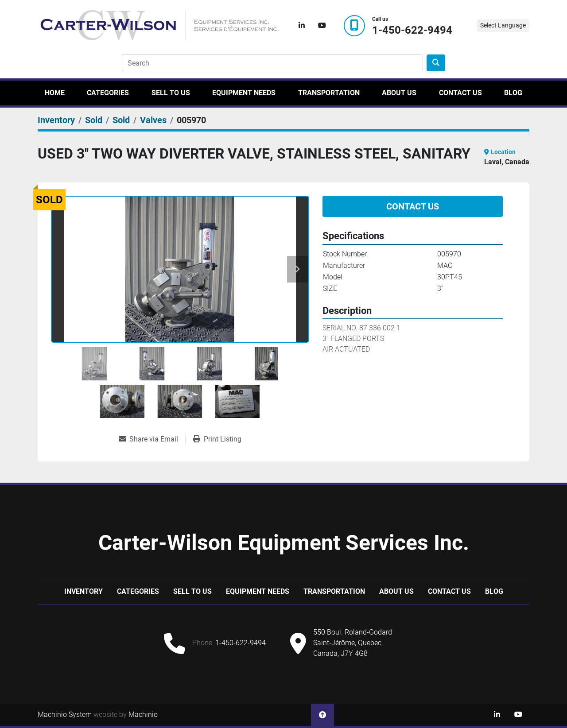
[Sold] (94, 120)
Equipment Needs (244, 93)
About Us (399, 93)
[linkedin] (302, 26)
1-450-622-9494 (412, 30)
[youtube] (322, 26)
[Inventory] (56, 120)
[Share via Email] (152, 439)
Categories (108, 93)
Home (55, 93)
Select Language (503, 25)
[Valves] (153, 120)
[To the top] (322, 715)
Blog (513, 93)
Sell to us (171, 93)
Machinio (143, 714)
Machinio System (65, 714)
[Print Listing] (217, 439)
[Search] (272, 63)
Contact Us (460, 93)
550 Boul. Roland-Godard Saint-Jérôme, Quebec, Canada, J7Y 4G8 (353, 643)
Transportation (329, 93)
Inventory (83, 591)
